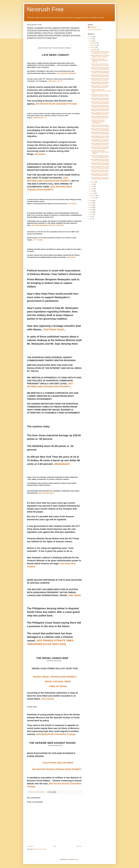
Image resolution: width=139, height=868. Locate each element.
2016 (91, 216)
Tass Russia (72, 204)
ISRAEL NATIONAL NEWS (58, 682)
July (92, 184)
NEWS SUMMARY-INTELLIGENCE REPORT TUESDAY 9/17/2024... (100, 110)
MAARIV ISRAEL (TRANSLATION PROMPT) (55, 677)
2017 (91, 214)
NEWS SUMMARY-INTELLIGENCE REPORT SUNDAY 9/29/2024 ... (100, 56)
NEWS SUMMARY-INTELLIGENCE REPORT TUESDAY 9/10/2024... (100, 141)
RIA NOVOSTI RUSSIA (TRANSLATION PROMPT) (57, 769)
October (93, 48)
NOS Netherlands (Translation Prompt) (56, 734)
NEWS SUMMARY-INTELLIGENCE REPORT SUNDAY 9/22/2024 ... (100, 87)
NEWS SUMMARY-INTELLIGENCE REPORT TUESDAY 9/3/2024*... (100, 171)
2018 (91, 212)
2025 (91, 39)
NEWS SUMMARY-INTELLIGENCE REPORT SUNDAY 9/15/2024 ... (100, 117)
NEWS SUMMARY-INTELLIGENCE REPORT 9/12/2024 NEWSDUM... (100, 133)
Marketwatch (62, 464)
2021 (91, 205)
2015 (91, 219)
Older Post (79, 846)
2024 (91, 41)
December (94, 43)
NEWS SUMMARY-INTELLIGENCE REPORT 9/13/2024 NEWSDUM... (100, 130)
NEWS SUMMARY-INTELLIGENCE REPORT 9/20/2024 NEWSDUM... (100, 99)
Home (55, 846)
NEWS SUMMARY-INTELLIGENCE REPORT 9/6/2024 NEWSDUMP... (100, 160)
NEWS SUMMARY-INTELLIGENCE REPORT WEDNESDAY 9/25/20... (100, 76)
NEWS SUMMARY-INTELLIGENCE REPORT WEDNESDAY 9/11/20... (100, 137)
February (93, 196)
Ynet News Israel (53, 329)
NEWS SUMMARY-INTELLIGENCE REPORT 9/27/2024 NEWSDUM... (100, 68)
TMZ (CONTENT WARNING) (66, 73)
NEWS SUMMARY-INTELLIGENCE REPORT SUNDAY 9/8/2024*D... (100, 148)
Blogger (76, 860)
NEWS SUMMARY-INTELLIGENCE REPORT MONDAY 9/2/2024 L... (100, 175)
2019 (91, 210)
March (93, 193)
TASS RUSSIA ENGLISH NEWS (58, 763)
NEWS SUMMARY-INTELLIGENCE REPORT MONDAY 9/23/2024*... (100, 83)
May (92, 189)
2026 (91, 37)
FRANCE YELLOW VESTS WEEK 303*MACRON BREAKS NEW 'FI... (101, 157)
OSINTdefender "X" (40, 118)
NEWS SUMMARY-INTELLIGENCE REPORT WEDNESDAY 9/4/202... (100, 167)
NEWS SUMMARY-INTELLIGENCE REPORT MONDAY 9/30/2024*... (100, 52)
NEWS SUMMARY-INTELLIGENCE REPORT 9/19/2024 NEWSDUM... (100, 103)
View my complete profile (94, 30)
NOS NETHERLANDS (46, 493)
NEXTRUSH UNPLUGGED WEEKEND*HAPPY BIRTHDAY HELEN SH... (100, 60)
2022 (91, 203)
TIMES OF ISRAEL (58, 686)
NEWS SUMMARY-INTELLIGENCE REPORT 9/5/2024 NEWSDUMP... (100, 164)
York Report (93, 27)
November (94, 45)
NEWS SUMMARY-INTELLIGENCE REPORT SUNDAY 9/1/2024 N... (100, 178)
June (92, 186)
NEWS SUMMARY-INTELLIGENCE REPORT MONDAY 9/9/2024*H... (100, 144)
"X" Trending (38, 240)
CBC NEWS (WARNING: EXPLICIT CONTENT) (48, 225)
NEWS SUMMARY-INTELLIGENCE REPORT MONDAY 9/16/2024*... (100, 114)
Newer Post (31, 846)
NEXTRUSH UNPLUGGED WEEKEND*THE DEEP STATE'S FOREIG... (100, 152)
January (93, 198)
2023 (91, 201)
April (92, 191)
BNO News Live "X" (56, 81)
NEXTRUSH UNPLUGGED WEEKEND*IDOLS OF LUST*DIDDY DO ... (101, 91)
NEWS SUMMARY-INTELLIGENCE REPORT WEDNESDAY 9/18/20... (100, 106)
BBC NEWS (71, 257)
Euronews (40, 154)
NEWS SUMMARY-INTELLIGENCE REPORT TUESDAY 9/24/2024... (100, 79)
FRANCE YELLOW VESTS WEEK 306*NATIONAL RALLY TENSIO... (100, 65)
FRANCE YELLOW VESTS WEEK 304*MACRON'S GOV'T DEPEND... (101, 126)
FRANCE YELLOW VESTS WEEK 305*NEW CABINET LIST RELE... (100, 95)
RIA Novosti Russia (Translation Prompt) (56, 104)
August (93, 182)
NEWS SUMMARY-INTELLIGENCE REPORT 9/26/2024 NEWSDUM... (100, 72)
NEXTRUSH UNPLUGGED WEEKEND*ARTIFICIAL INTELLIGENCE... (98, 122)
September (94, 50)
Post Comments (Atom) (40, 849)
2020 (91, 207)
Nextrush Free (45, 9)
